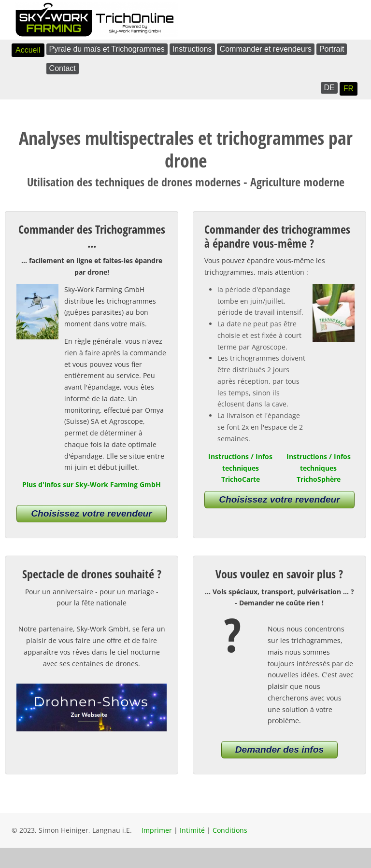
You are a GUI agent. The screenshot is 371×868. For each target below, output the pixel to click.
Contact (63, 68)
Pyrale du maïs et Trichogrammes (107, 49)
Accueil (28, 50)
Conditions (230, 830)
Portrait (332, 49)
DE (329, 88)
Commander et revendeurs (266, 49)
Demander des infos (279, 749)
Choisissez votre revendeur (92, 513)
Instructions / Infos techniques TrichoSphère (319, 468)
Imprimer (157, 830)
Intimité (192, 830)
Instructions (192, 49)
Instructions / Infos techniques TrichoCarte (240, 468)
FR (349, 89)
